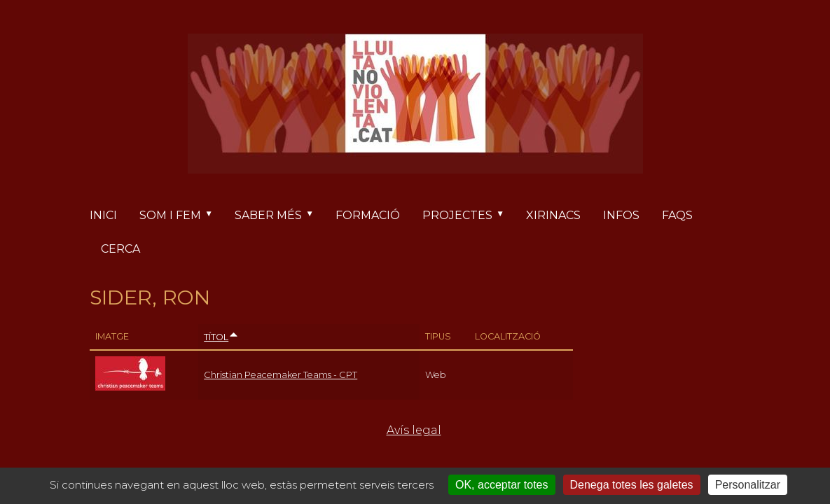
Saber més (279, 216)
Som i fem (181, 216)
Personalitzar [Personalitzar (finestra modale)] (748, 485)
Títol (221, 337)
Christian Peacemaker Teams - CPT (281, 375)
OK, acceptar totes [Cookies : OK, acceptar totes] (502, 485)
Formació (368, 215)
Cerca (120, 249)
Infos (621, 215)
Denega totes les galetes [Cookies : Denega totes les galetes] (632, 485)
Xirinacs (553, 215)
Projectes (469, 216)
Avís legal (414, 430)
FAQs (677, 215)
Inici (103, 215)
